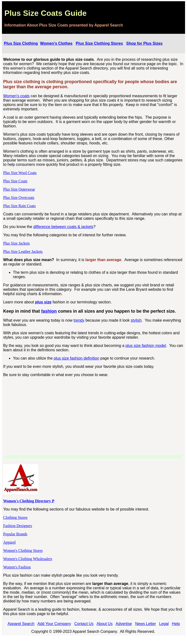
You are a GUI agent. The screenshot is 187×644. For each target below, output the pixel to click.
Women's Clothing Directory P (29, 501)
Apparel (9, 542)
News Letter (145, 624)
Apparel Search (21, 624)
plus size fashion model (146, 346)
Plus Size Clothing (21, 43)
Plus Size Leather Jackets (23, 251)
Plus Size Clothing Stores (99, 43)
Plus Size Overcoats (19, 198)
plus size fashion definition (77, 358)
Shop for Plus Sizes (144, 43)
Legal (164, 624)
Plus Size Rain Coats (19, 206)
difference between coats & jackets (63, 227)
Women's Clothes (56, 43)
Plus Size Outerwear (19, 189)
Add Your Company (54, 624)
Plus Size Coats (15, 181)
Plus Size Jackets (16, 243)
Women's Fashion (17, 567)
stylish (136, 320)
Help (176, 624)
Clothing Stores (15, 517)
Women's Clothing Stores (23, 551)
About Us (105, 624)
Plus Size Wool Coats (20, 173)
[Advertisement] (94, 415)
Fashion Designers (18, 526)
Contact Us (84, 624)
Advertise (124, 624)
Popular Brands (15, 534)
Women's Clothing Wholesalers (28, 559)
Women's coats (16, 96)
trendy (79, 320)
